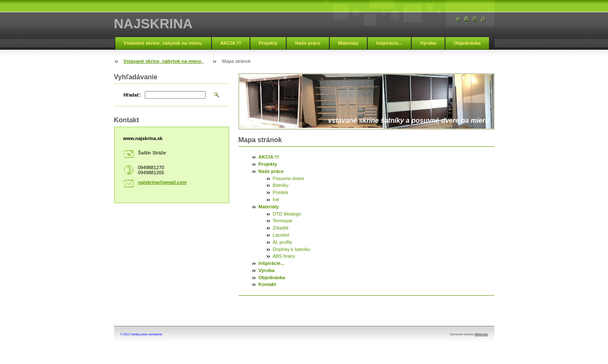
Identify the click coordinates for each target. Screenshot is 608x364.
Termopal (282, 221)
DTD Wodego (287, 214)
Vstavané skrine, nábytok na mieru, (163, 43)
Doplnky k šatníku (291, 249)
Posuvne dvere (289, 178)
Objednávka (467, 43)
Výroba (428, 43)
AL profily (282, 242)
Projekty (268, 43)
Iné (276, 200)
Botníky (281, 185)
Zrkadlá (281, 228)
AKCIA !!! (231, 43)
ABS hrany (284, 256)
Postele (281, 192)
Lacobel (281, 235)
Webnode (481, 334)
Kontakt (267, 284)
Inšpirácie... (389, 43)
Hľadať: (132, 95)
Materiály (349, 43)
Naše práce (308, 43)
